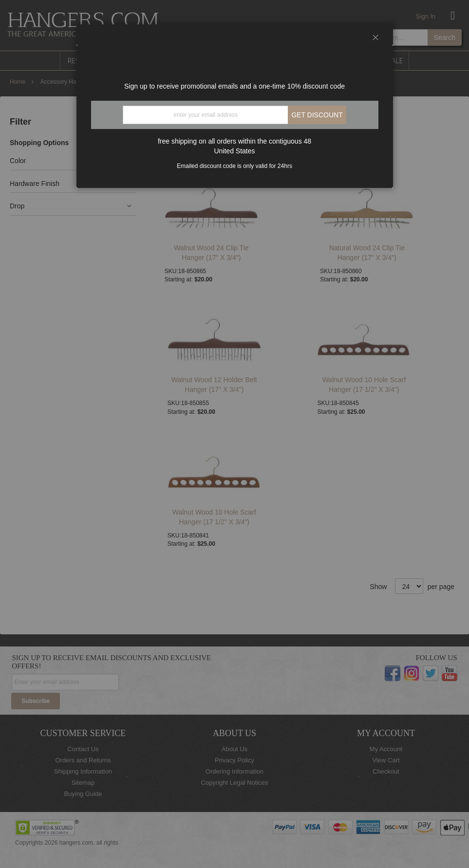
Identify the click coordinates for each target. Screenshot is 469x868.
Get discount (317, 115)
